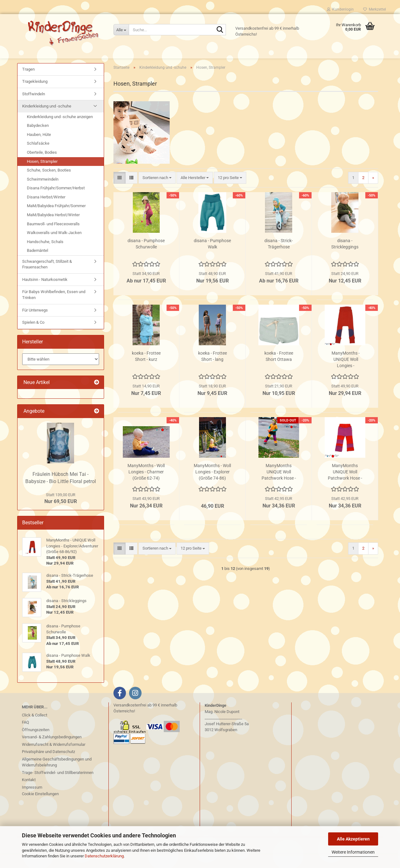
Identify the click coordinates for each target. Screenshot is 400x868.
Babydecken (38, 141)
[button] (120, 193)
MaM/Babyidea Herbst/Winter (53, 230)
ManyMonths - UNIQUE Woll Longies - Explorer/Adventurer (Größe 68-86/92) (346, 375)
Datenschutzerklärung (104, 856)
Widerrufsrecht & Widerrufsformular (54, 759)
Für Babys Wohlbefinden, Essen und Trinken (54, 310)
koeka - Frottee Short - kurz (146, 371)
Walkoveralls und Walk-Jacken (54, 248)
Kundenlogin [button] (340, 9)
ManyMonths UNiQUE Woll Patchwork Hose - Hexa (279, 487)
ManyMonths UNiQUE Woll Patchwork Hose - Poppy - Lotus (345, 487)
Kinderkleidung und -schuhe (47, 121)
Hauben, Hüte (39, 150)
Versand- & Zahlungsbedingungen (52, 752)
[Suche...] (121, 30)
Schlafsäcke (38, 159)
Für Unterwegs (35, 325)
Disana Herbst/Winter (46, 212)
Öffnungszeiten (36, 745)
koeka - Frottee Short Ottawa (279, 371)
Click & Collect (35, 730)
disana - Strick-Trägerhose (279, 259)
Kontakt (29, 795)
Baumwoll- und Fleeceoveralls (53, 239)
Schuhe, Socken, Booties (49, 185)
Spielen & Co (33, 338)
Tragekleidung (35, 97)
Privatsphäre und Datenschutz (48, 767)
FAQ (25, 737)
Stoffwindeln (34, 109)
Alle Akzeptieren (353, 839)
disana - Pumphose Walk (212, 259)
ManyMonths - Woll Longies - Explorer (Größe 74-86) (212, 487)
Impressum (32, 802)
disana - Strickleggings (345, 259)
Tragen (28, 84)
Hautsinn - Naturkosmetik (45, 294)
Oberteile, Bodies (42, 168)
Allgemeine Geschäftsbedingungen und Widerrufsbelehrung (57, 777)
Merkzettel (375, 9)
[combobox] (157, 193)
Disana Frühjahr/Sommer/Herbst (56, 203)
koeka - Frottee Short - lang (212, 371)
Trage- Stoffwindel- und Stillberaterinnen (58, 788)
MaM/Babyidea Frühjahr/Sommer (56, 221)
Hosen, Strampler (42, 176)
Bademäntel (37, 266)
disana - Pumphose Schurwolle (146, 259)
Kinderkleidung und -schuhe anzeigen (60, 132)
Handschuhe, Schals (45, 257)
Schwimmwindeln (43, 194)
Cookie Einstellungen (40, 809)
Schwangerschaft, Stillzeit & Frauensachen (47, 279)
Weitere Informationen (353, 852)
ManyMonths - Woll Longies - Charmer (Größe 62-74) (146, 487)
